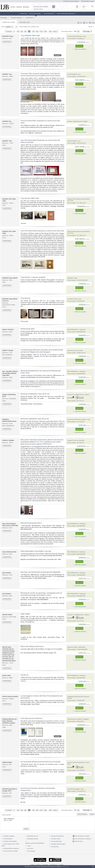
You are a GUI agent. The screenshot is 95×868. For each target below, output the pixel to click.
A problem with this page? (57, 844)
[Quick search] (43, 7)
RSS (85, 23)
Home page (24, 14)
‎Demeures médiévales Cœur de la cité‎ (35, 419)
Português (45, 865)
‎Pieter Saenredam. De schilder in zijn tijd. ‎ (36, 551)
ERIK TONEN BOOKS (73, 329)
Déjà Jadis (70, 278)
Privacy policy (54, 847)
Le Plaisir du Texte (73, 299)
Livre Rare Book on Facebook (82, 839)
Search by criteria (38, 9)
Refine (91, 27)
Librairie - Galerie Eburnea (75, 121)
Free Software (31, 851)
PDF (80, 23)
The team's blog (54, 839)
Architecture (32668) (9, 22)
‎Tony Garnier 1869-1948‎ (30, 198)
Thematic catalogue (16, 18)
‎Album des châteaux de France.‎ (32, 646)
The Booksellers (49, 14)
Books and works (35, 14)
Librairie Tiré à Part (73, 440)
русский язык (53, 865)
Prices (29, 846)
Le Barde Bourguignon (74, 789)
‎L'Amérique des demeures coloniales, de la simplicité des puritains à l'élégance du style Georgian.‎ (42, 351)
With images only (24, 27)
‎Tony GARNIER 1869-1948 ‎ (30, 36)
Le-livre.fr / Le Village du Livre (76, 395)
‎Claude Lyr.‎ (25, 675)
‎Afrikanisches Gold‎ (27, 329)
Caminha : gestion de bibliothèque (35, 843)
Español (61, 865)
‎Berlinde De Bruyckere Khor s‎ (31, 523)
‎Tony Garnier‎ (25, 298)
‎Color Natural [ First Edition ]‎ (31, 718)
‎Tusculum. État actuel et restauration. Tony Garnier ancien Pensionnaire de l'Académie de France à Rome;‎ (40, 75)
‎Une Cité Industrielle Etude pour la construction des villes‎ (42, 231)
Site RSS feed (78, 841)
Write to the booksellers (71, 1)
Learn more (65, 867)
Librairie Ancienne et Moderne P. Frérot (78, 762)
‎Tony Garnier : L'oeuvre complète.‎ (33, 277)
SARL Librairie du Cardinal (75, 719)
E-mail (92, 23)
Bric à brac (30, 848)
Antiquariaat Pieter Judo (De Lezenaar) (78, 697)
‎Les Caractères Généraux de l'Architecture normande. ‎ (41, 762)
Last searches (6, 815)
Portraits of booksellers (10, 841)
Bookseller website (32, 839)
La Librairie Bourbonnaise (75, 36)
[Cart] (77, 7)
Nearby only (34, 27)
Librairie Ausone (72, 350)
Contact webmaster (55, 841)
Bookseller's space (88, 1)
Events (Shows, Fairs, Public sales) (10, 845)
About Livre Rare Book (57, 836)
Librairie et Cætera (73, 647)
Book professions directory (66, 14)
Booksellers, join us (32, 836)
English (33, 865)
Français (38, 865)
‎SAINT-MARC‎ (25, 614)
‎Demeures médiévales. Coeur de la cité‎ (35, 394)
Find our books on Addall (9, 851)
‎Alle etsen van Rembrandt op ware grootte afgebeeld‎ (40, 572)
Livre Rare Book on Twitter (81, 836)
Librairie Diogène (72, 74)
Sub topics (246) (25, 22)
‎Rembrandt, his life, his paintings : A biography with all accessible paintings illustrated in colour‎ (41, 594)
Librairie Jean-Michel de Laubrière (77, 419)
